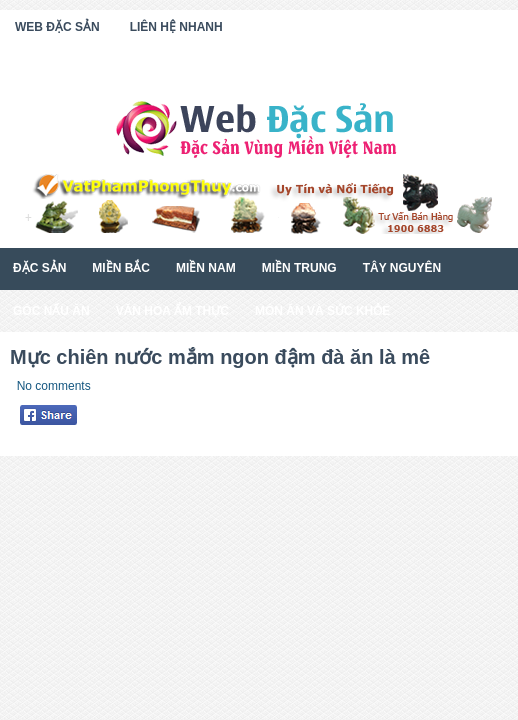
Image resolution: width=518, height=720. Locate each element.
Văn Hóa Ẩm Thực (172, 311)
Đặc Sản (39, 268)
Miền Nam (206, 268)
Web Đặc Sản (57, 27)
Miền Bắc (121, 268)
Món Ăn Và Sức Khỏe (322, 311)
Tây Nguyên (402, 268)
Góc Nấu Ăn (51, 311)
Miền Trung (299, 268)
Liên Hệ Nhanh (176, 27)
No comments (54, 386)
